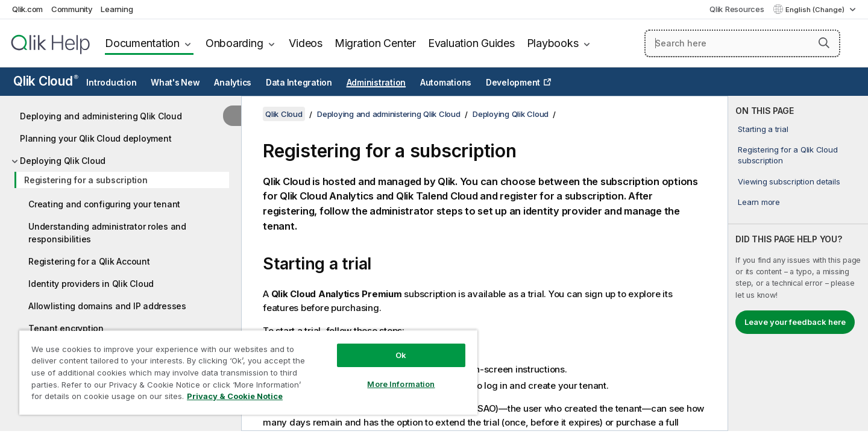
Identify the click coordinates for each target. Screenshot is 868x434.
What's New (175, 83)
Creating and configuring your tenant (104, 204)
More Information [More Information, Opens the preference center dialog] (401, 384)
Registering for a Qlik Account (89, 261)
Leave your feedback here (795, 322)
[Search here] (742, 43)
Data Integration (299, 83)
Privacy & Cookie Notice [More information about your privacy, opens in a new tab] (235, 396)
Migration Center (375, 43)
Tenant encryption (66, 328)
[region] (248, 372)
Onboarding (234, 43)
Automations (446, 83)
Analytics (233, 83)
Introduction (111, 83)
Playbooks (553, 43)
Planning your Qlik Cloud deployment (96, 138)
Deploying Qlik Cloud (63, 161)
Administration (376, 83)
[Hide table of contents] (232, 116)
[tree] (121, 255)
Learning (117, 9)
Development (513, 83)
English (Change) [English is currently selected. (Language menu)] (816, 10)
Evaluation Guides (471, 43)
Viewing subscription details (789, 181)
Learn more (759, 202)
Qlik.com (27, 9)
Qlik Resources (737, 9)
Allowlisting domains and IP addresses (107, 306)
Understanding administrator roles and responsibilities (107, 233)
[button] (824, 43)
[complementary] (798, 263)
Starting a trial (763, 129)
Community (72, 9)
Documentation (142, 43)
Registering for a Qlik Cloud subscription (788, 155)
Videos (306, 43)
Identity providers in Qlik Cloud (91, 284)
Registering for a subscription (86, 180)
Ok (401, 355)
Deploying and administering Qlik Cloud (101, 116)
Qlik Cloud (46, 81)
